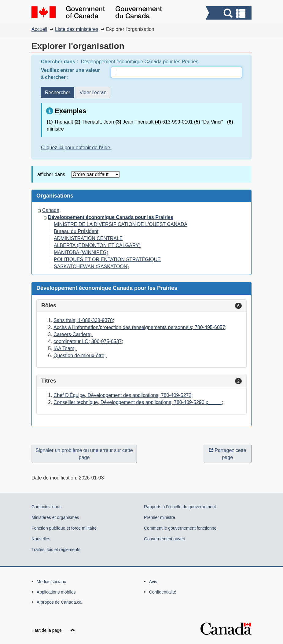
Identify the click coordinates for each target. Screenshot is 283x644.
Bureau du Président (76, 231)
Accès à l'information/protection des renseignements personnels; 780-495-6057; (140, 327)
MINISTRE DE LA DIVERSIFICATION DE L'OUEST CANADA (121, 224)
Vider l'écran (93, 93)
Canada (51, 210)
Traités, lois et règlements (56, 550)
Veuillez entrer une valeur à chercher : (70, 74)
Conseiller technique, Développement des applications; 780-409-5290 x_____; (138, 402)
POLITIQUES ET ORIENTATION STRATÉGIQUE (107, 259)
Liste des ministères (77, 29)
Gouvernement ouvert (165, 539)
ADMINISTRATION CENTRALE (88, 238)
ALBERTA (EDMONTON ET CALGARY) (97, 245)
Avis (153, 582)
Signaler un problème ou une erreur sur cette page (84, 454)
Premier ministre (160, 517)
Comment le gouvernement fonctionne (180, 528)
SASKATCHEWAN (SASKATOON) (91, 266)
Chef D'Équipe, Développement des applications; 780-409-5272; (123, 395)
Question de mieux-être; (80, 355)
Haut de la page (53, 630)
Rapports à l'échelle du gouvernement (180, 507)
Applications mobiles (56, 592)
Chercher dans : (60, 62)
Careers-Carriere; (73, 334)
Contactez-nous (46, 507)
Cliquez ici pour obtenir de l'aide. (76, 148)
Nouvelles (41, 539)
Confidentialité (163, 592)
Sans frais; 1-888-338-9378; (84, 320)
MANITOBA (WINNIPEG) (81, 252)
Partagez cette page (227, 454)
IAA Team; (65, 348)
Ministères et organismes (55, 517)
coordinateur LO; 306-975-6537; (88, 341)
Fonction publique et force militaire (64, 528)
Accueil (39, 29)
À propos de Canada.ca (59, 602)
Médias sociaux (51, 582)
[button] (229, 14)
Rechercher (58, 93)
